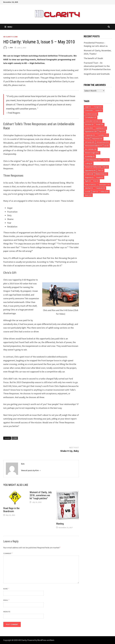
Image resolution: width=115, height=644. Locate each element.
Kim (11, 48)
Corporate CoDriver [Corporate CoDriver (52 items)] (93, 121)
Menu (8, 27)
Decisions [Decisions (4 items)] (89, 125)
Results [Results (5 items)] (100, 177)
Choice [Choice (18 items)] (89, 110)
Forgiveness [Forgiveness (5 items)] (90, 135)
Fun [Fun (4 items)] (87, 139)
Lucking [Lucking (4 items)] (89, 163)
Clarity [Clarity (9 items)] (98, 110)
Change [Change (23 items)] (98, 107)
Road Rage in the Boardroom (11, 510)
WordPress (42, 640)
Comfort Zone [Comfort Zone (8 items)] (91, 114)
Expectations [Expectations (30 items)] (91, 132)
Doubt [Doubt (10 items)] (100, 125)
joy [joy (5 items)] (107, 146)
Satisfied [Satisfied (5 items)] (89, 188)
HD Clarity (22, 640)
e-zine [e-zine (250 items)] (89, 128)
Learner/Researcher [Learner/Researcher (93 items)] (93, 160)
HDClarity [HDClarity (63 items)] (90, 142)
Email (6, 600)
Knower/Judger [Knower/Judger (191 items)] (92, 153)
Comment (8, 553)
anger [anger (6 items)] (88, 107)
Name (6, 589)
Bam (52, 640)
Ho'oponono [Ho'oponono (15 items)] (103, 142)
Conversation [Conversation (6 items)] (91, 117)
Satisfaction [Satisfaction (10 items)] (104, 185)
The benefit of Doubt (93, 58)
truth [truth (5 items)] (95, 192)
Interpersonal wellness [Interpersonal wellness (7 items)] (93, 146)
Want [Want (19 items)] (88, 195)
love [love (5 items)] (106, 160)
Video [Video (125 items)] (105, 192)
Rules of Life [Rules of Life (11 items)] (91, 185)
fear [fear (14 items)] (102, 132)
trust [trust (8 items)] (88, 192)
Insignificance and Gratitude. (97, 74)
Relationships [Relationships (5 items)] (101, 174)
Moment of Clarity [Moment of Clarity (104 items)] (93, 167)
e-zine (15, 438)
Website (7, 612)
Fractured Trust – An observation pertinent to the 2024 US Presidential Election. (97, 66)
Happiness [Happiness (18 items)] (97, 139)
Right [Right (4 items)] (88, 181)
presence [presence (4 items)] (89, 174)
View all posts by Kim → (31, 470)
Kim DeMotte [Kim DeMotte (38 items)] (91, 149)
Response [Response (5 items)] (89, 177)
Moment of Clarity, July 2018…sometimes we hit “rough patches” (41, 495)
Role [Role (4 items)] (96, 181)
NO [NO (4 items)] (106, 167)
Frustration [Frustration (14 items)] (103, 135)
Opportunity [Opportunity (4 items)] (90, 170)
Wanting (60, 524)
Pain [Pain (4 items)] (101, 170)
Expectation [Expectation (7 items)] (101, 128)
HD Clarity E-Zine (10, 37)
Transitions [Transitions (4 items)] (100, 188)
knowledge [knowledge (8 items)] (90, 156)
